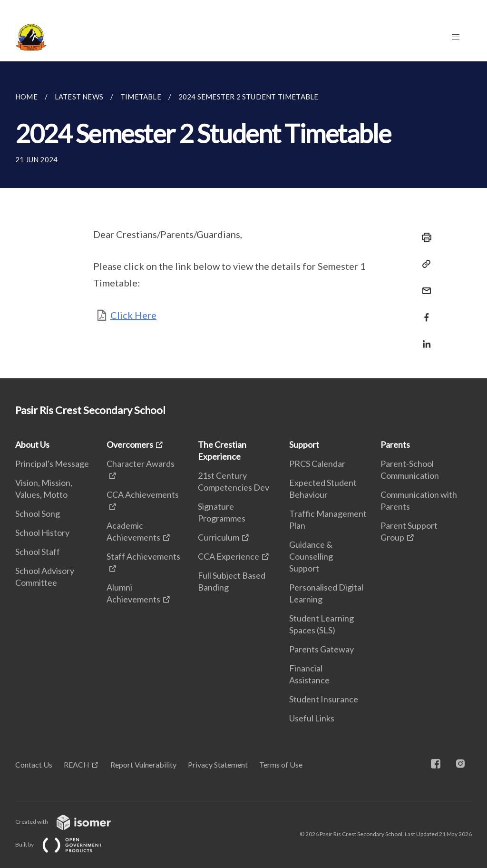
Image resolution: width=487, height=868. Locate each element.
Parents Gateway (321, 649)
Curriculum (219, 537)
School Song (38, 513)
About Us (32, 444)
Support (304, 444)
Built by (66, 844)
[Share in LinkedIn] (424, 338)
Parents (395, 444)
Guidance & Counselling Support (311, 556)
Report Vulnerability (143, 764)
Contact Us (34, 764)
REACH (77, 764)
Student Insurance (324, 699)
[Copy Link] (424, 264)
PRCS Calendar (317, 464)
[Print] (424, 237)
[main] (243, 220)
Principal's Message (52, 464)
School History (42, 533)
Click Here (133, 315)
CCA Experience (229, 556)
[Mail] (424, 285)
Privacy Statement (218, 764)
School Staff (38, 552)
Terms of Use (281, 764)
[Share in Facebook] (424, 311)
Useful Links (312, 718)
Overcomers (130, 444)
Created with (71, 822)
